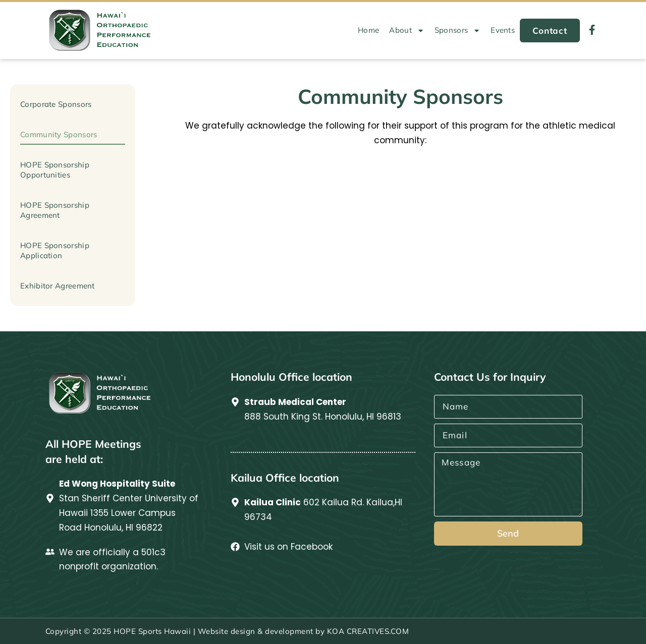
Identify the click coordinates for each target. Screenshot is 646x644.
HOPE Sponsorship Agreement (55, 210)
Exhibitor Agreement (58, 286)
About (407, 31)
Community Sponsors (59, 134)
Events (503, 30)
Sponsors (457, 31)
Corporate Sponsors (56, 104)
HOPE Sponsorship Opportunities (55, 170)
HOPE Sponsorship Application (55, 250)
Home (368, 30)
